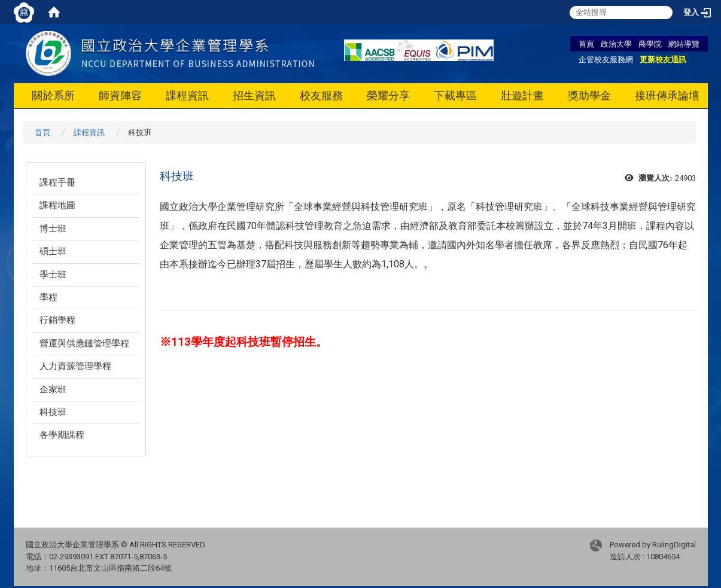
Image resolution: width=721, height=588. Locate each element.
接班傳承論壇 (667, 95)
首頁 (586, 44)
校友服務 (321, 95)
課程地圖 (57, 205)
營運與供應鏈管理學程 (84, 343)
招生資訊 (254, 95)
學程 (48, 297)
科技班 (53, 412)
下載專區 (455, 95)
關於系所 (53, 95)
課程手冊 (57, 182)
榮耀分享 (388, 95)
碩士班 (53, 251)
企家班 (53, 389)
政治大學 (616, 44)
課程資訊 (187, 95)
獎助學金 (589, 95)
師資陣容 (120, 95)
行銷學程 (57, 320)
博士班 (53, 229)
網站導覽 (684, 44)
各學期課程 (62, 435)
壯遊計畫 (522, 95)
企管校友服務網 (606, 59)
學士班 (53, 275)
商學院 (650, 44)
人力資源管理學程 (75, 366)
